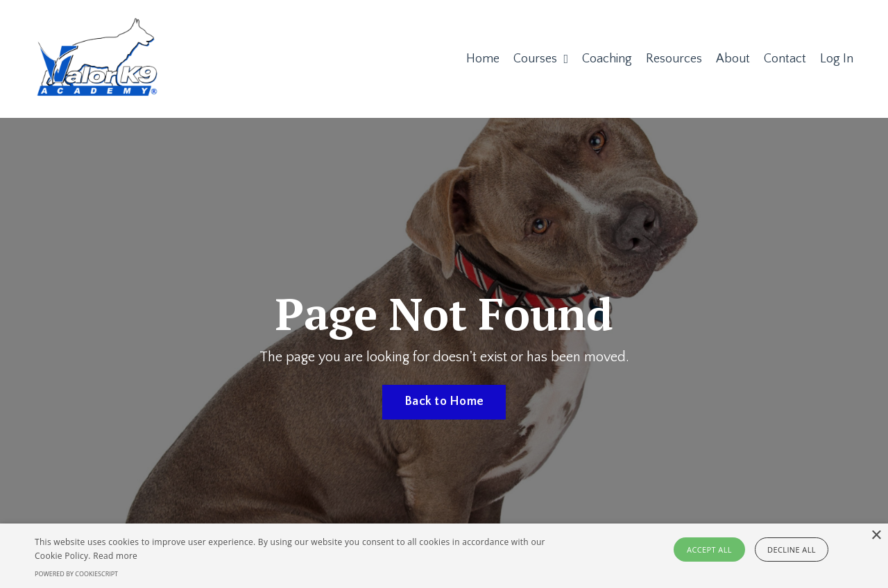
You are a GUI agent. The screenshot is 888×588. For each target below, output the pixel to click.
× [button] (876, 536)
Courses (541, 59)
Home (483, 59)
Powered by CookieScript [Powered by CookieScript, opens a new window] (76, 574)
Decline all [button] (792, 550)
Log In (837, 59)
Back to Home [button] (444, 401)
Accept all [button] (709, 550)
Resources (674, 59)
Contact (785, 59)
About (733, 59)
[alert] (444, 556)
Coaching (607, 59)
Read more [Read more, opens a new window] (115, 556)
